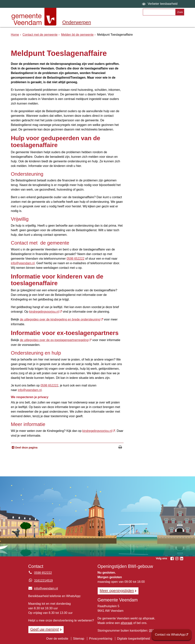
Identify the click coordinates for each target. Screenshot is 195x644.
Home (15, 35)
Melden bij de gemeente (77, 35)
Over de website (57, 639)
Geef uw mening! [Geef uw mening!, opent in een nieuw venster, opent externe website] (45, 629)
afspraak (127, 623)
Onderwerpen (77, 22)
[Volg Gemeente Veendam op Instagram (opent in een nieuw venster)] (177, 559)
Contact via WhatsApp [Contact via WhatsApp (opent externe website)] (170, 635)
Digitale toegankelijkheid (134, 639)
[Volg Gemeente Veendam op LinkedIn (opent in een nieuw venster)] (181, 559)
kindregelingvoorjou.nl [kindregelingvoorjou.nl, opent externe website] (44, 312)
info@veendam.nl (23, 263)
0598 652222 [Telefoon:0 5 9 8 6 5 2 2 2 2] (43, 573)
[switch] (160, 4)
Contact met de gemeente (40, 35)
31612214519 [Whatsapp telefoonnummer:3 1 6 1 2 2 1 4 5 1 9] (43, 581)
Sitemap (79, 639)
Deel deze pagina (26, 448)
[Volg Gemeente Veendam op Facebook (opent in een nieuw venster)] (172, 559)
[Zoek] (180, 12)
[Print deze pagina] (120, 448)
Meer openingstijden (117, 591)
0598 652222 (76, 259)
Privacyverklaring (101, 639)
